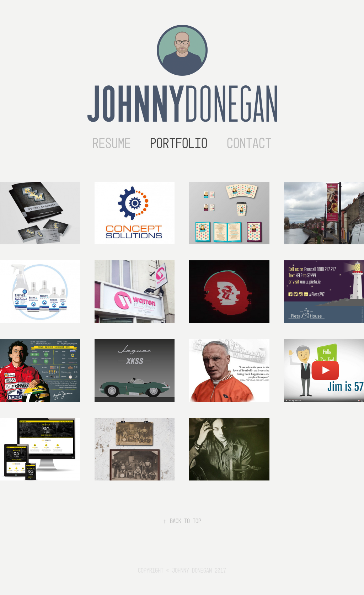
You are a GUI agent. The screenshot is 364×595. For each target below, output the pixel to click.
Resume (112, 143)
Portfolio (179, 143)
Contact (249, 143)
